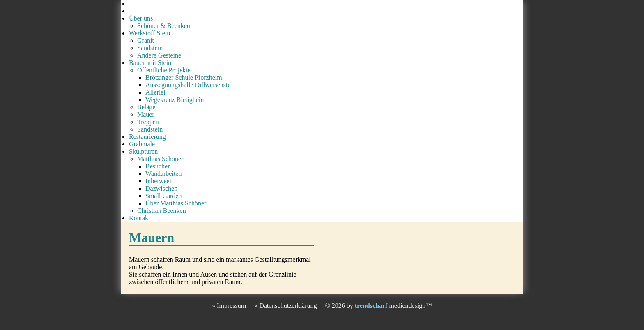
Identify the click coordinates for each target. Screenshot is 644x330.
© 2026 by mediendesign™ (379, 306)
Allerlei (155, 92)
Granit (146, 40)
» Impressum (229, 306)
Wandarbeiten (163, 174)
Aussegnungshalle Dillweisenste (188, 85)
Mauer (146, 114)
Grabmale (142, 144)
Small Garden (163, 196)
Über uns (141, 18)
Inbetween (159, 181)
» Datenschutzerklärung (285, 306)
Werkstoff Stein (149, 33)
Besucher (158, 166)
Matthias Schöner (160, 159)
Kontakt (140, 218)
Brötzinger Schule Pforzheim (184, 77)
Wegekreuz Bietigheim (176, 100)
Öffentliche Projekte (164, 70)
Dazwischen (161, 188)
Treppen (148, 122)
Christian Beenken (162, 211)
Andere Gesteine (159, 55)
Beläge (146, 107)
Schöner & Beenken (164, 26)
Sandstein (150, 48)
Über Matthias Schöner (176, 203)
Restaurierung (147, 137)
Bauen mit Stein (150, 63)
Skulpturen (143, 151)
